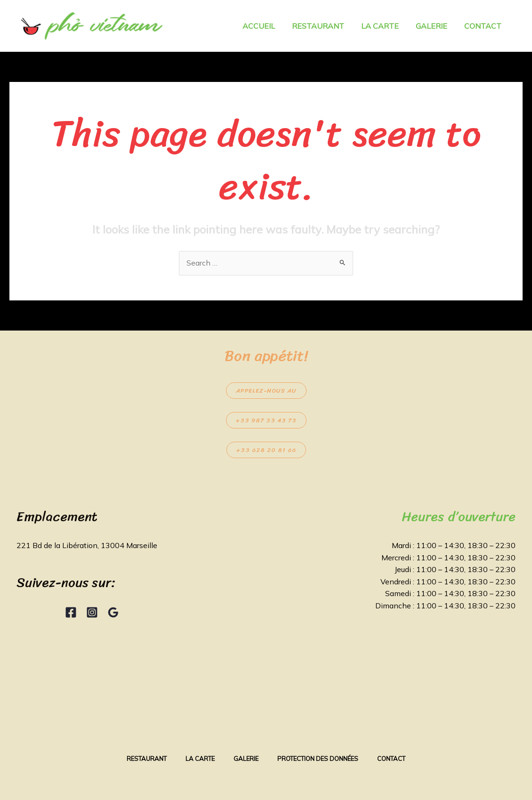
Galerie (246, 759)
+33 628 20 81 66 (266, 450)
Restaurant (147, 759)
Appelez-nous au (266, 391)
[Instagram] (92, 612)
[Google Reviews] (113, 612)
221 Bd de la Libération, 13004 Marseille (87, 545)
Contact (391, 759)
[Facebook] (71, 612)
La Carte (200, 759)
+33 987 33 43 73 (266, 420)
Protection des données (318, 759)
